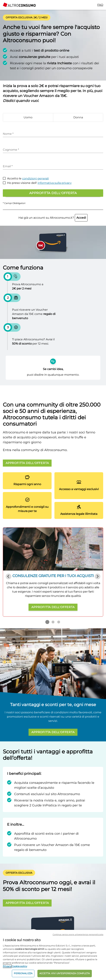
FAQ (100, 5)
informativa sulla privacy (55, 183)
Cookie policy (19, 966)
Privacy (7, 966)
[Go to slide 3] (59, 622)
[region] (53, 955)
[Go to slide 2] (53, 622)
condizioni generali (35, 178)
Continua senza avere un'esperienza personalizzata (78, 934)
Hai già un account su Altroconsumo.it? (53, 218)
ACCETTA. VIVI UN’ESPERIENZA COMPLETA (65, 973)
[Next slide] (97, 576)
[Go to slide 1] (47, 622)
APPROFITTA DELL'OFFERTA (27, 463)
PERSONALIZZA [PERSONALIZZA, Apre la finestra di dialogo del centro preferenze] (23, 973)
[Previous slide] (9, 576)
